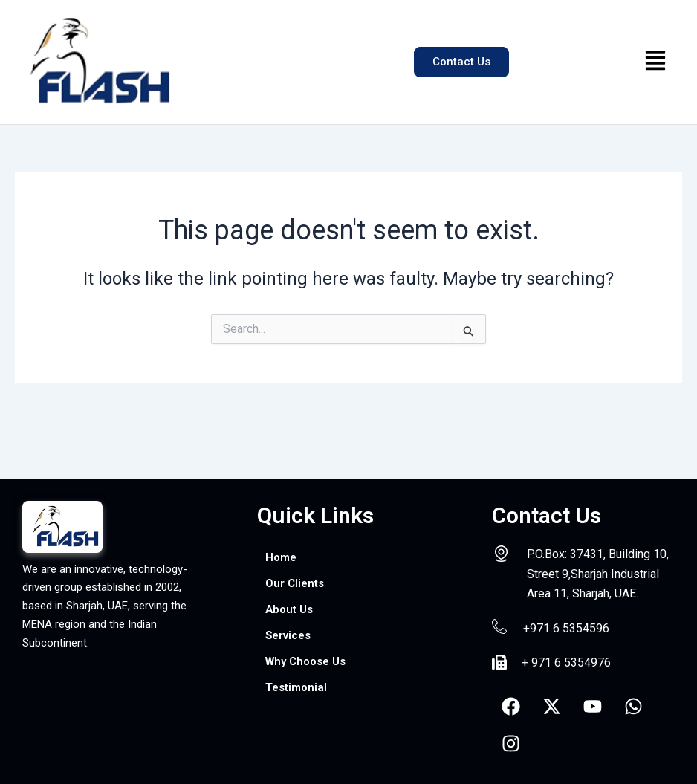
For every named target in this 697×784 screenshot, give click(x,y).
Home (282, 558)
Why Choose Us (309, 665)
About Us (291, 611)
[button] (656, 62)
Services (290, 638)
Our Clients (296, 584)
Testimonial (298, 691)
